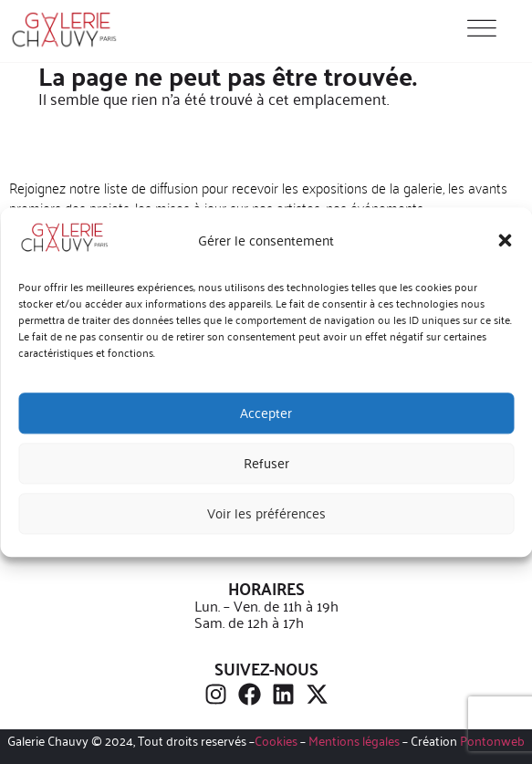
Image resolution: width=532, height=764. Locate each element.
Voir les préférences (266, 513)
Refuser (266, 463)
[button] (505, 241)
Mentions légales (354, 740)
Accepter (266, 413)
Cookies (276, 740)
